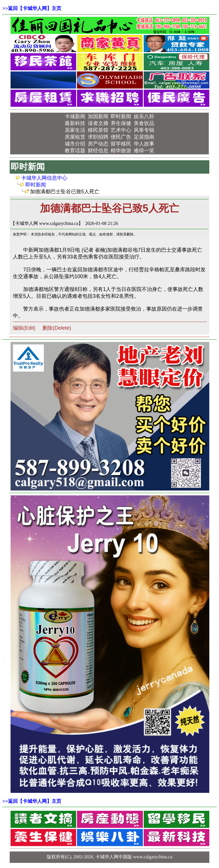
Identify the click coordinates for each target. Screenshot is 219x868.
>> (32, 8)
